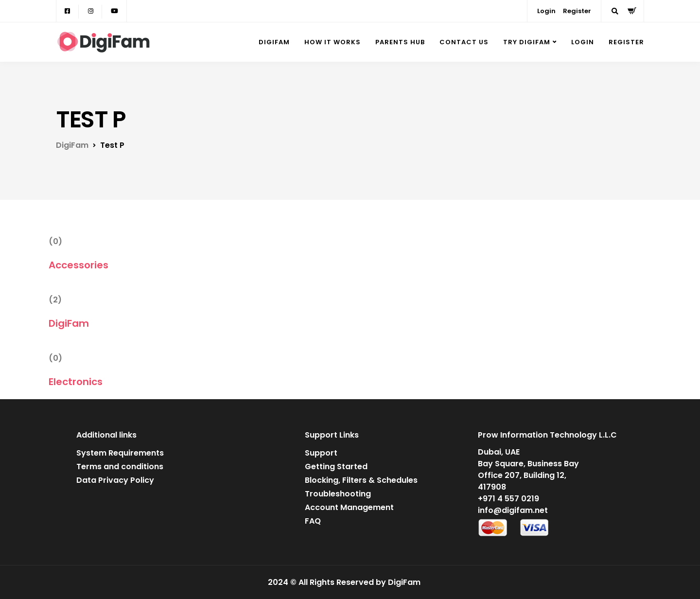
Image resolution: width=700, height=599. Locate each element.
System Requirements (120, 453)
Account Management (349, 507)
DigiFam (274, 42)
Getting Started (336, 467)
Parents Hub (400, 42)
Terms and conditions (120, 467)
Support (321, 453)
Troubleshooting (338, 494)
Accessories (79, 265)
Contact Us (464, 42)
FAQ (313, 521)
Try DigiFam (527, 42)
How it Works (332, 42)
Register (577, 11)
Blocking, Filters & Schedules (361, 480)
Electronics (76, 382)
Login (546, 11)
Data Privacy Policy (115, 480)
